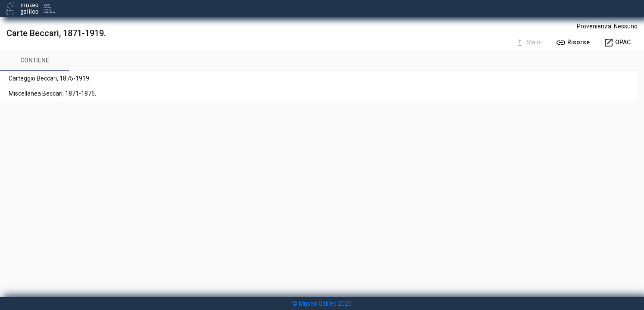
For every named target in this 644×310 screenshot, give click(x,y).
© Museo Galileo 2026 (322, 304)
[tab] (34, 60)
